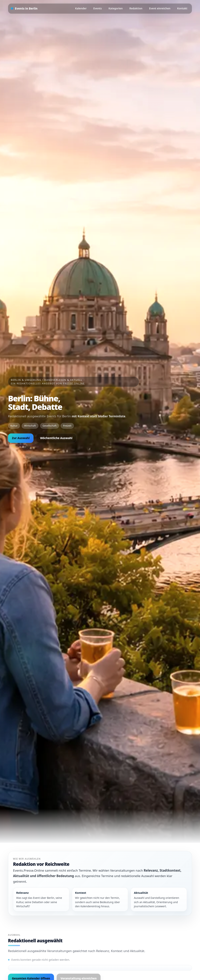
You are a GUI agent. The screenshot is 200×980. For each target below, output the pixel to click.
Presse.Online (74, 383)
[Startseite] (24, 9)
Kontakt (182, 8)
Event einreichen (160, 8)
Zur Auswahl (21, 438)
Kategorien (116, 8)
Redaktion (136, 8)
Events (97, 8)
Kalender (81, 8)
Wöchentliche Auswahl (56, 438)
